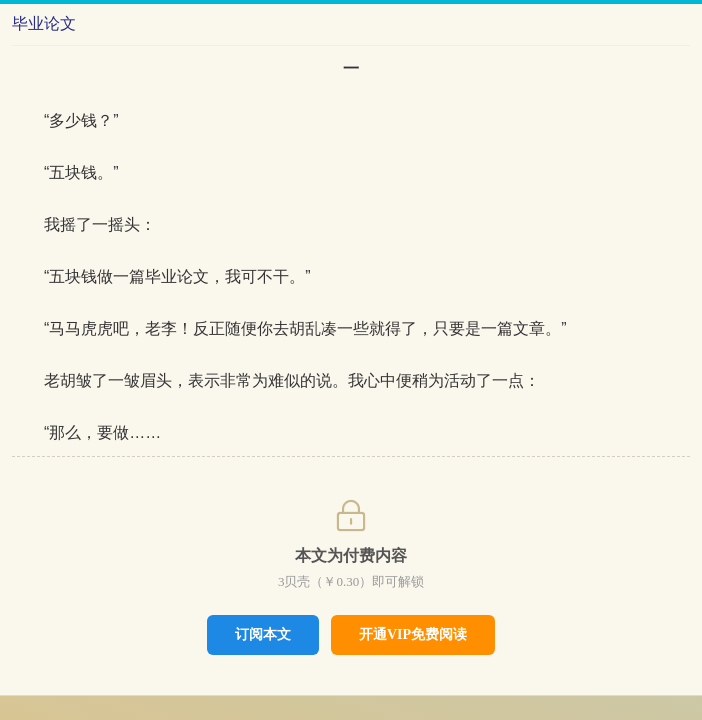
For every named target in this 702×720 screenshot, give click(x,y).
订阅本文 (263, 634)
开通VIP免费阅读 (413, 634)
